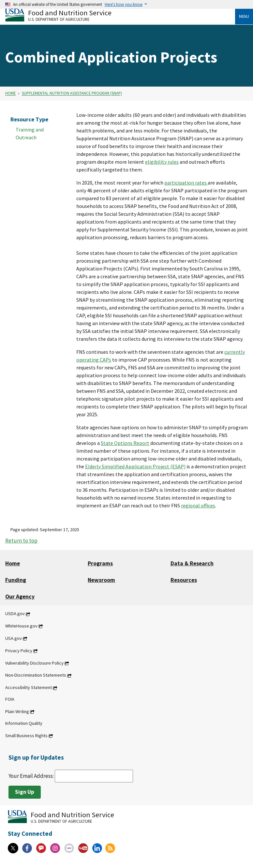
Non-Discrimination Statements (36, 675)
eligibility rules (162, 162)
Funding (16, 580)
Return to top (21, 541)
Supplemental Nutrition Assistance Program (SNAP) (72, 93)
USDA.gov (15, 614)
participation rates (186, 183)
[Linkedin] (97, 848)
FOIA (10, 699)
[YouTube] (83, 848)
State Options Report (125, 443)
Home (10, 93)
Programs (100, 563)
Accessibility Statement (29, 688)
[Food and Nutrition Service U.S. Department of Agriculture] (120, 15)
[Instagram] (55, 848)
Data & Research (192, 563)
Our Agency (20, 597)
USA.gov (14, 638)
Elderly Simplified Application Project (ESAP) (135, 466)
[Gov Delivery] (41, 848)
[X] (13, 848)
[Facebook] (27, 848)
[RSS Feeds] (110, 848)
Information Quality (24, 723)
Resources (184, 580)
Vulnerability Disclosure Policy (34, 663)
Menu (244, 16)
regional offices (198, 505)
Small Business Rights (26, 736)
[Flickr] (69, 848)
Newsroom (101, 580)
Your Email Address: (71, 776)
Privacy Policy (19, 651)
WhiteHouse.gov (21, 626)
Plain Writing (17, 711)
